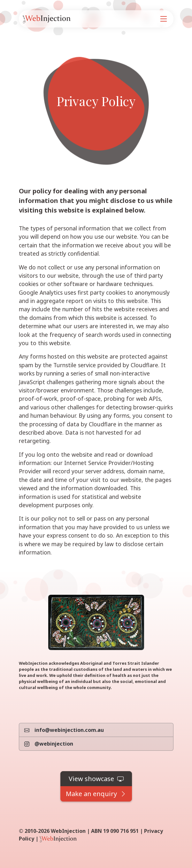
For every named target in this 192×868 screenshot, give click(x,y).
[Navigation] (164, 19)
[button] (96, 779)
